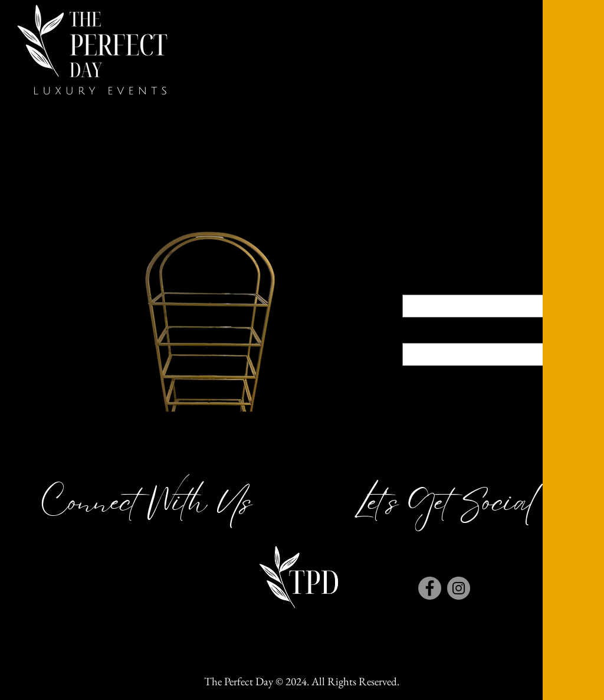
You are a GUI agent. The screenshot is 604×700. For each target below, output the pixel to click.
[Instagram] (459, 588)
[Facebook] (430, 588)
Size (485, 333)
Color (485, 284)
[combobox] (485, 306)
